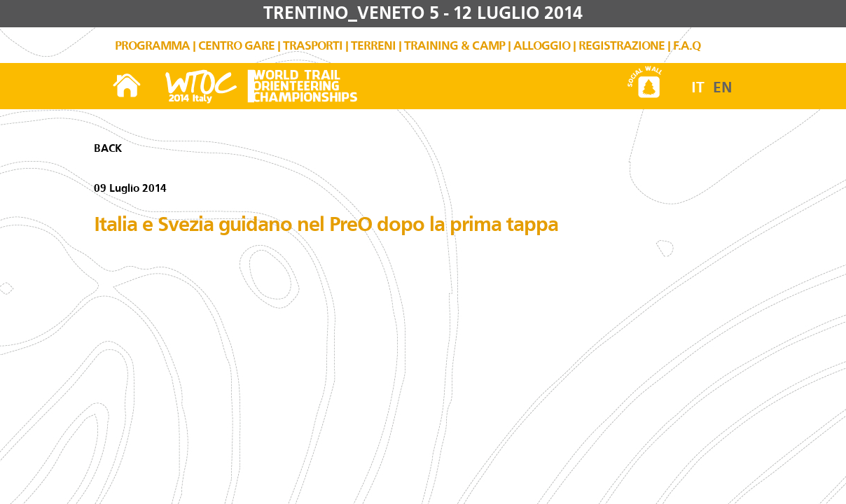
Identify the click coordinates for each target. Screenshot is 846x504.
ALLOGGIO (542, 46)
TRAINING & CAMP (455, 46)
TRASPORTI (313, 46)
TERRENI (373, 46)
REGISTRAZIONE (622, 46)
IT (698, 87)
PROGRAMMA (152, 46)
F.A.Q (687, 46)
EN (723, 87)
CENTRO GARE (236, 46)
